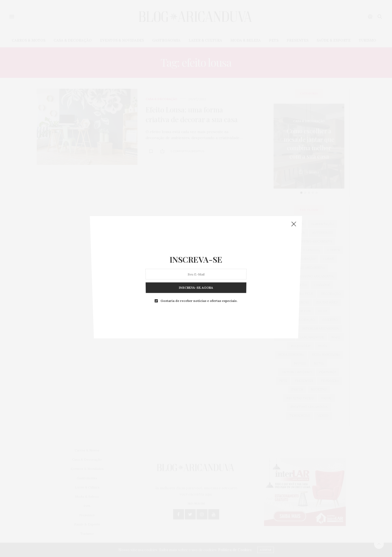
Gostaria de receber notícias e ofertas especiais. (198, 268)
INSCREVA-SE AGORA (196, 261)
